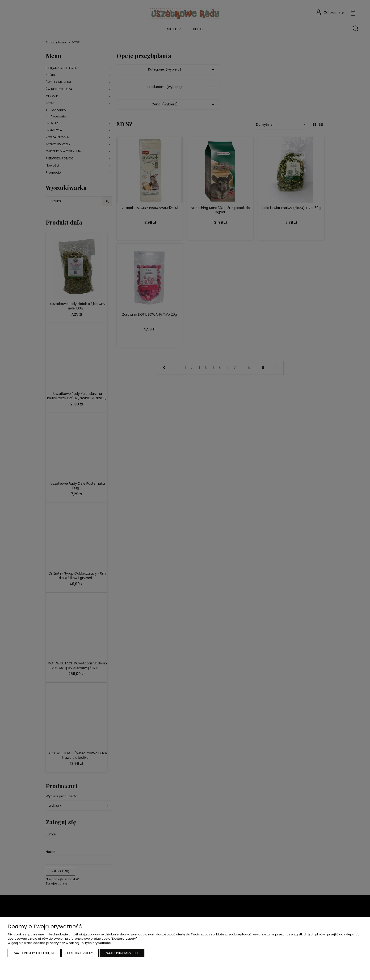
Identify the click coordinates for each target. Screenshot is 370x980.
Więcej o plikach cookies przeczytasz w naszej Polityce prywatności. (60, 943)
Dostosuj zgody (80, 953)
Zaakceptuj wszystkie (122, 953)
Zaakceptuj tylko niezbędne (34, 953)
